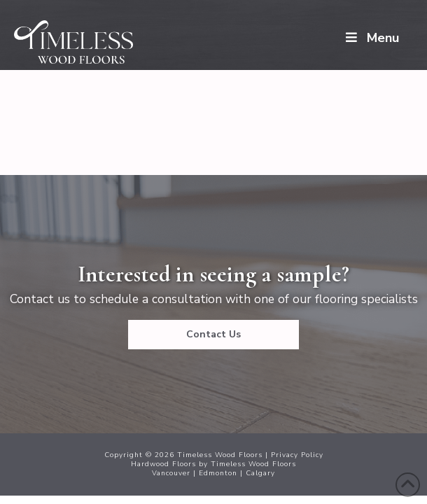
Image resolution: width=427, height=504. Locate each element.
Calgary (260, 473)
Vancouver (171, 473)
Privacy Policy (297, 455)
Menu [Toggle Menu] (371, 38)
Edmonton (218, 473)
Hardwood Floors (163, 464)
